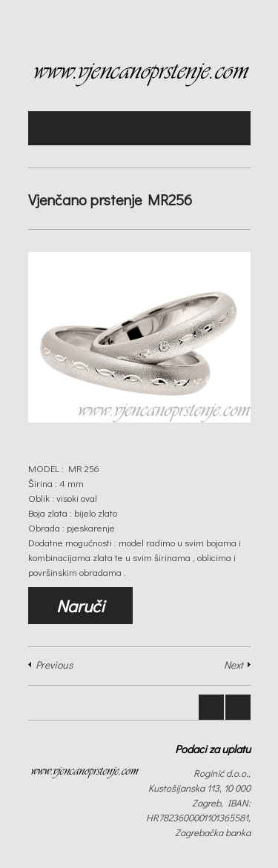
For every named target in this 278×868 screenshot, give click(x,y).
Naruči (80, 606)
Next (234, 665)
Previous (54, 665)
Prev (211, 707)
